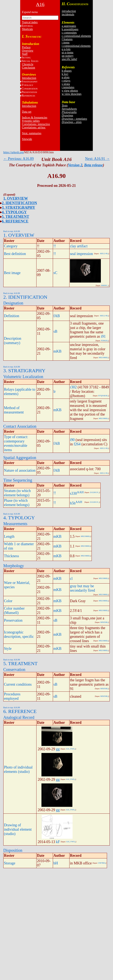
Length (9, 537)
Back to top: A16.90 (12, 231)
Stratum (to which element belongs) (17, 493)
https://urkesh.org (13, 152)
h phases (67, 71)
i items (66, 43)
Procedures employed (12, 696)
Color (8, 601)
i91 (103, 336)
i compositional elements (76, 46)
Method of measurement (14, 410)
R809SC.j (105, 285)
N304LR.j (105, 341)
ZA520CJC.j (95, 492)
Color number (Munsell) (14, 611)
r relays (66, 81)
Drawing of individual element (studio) (18, 829)
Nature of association (20, 470)
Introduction (29, 78)
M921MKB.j (104, 358)
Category (11, 246)
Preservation (13, 620)
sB (55, 331)
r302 (73, 387)
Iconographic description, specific (19, 634)
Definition (12, 316)
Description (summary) (13, 341)
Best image (12, 273)
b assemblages (70, 29)
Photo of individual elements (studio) (18, 769)
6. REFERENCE (15, 221)
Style (8, 649)
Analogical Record (19, 717)
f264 (77, 444)
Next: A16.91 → (98, 159)
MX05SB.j (104, 622)
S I (30, 61)
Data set (26, 112)
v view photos (70, 91)
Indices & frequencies (35, 118)
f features (67, 39)
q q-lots (66, 49)
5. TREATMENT (15, 217)
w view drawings (72, 94)
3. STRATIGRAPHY (19, 208)
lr (55, 392)
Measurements (15, 524)
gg (58, 749)
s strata (66, 84)
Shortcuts (27, 29)
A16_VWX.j (71, 749)
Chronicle (28, 64)
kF (58, 842)
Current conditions (18, 684)
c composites (69, 33)
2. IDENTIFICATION (19, 203)
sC (55, 273)
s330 (73, 493)
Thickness (11, 556)
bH (56, 863)
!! (55, 246)
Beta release (93, 165)
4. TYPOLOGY (14, 212)
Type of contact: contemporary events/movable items (16, 443)
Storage (10, 863)
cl (71, 579)
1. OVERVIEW (16, 198)
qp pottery (68, 56)
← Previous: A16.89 (19, 159)
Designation (13, 303)
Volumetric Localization (23, 377)
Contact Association (20, 426)
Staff (25, 54)
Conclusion (28, 68)
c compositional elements (76, 36)
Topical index (30, 22)
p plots (66, 77)
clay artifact (79, 246)
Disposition (13, 850)
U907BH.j (102, 863)
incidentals (68, 14)
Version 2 (75, 165)
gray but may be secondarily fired (82, 588)
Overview (28, 51)
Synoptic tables (31, 121)
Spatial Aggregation (20, 458)
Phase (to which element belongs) (17, 503)
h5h (73, 503)
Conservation (14, 669)
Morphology (14, 566)
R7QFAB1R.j (103, 396)
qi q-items (67, 53)
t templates (68, 87)
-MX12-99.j (104, 254)
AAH (80, 492)
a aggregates (69, 26)
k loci (65, 74)
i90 (72, 440)
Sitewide (27, 139)
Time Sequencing (18, 480)
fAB (57, 316)
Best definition (15, 254)
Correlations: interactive (36, 124)
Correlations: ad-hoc (34, 127)
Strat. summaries (32, 133)
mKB (57, 351)
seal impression (81, 254)
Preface (26, 47)
